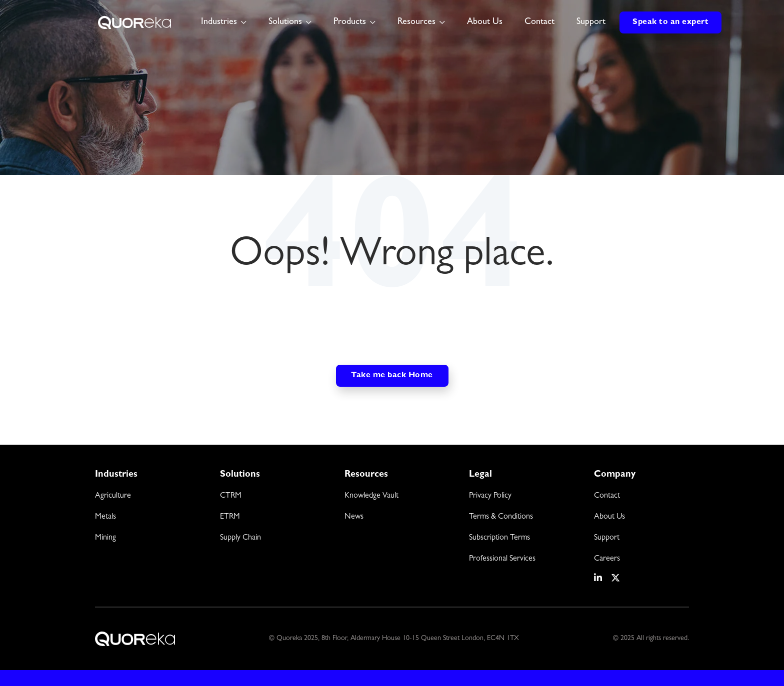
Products (350, 22)
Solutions (285, 22)
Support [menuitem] (607, 538)
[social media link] (598, 578)
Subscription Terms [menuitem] (499, 538)
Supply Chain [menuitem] (240, 538)
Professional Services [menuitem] (502, 559)
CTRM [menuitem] (231, 496)
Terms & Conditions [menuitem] (501, 517)
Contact (539, 22)
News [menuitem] (354, 517)
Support (591, 22)
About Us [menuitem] (609, 517)
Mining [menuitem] (105, 538)
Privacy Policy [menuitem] (490, 496)
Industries (219, 22)
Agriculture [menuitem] (113, 496)
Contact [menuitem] (607, 496)
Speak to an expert (670, 22)
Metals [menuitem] (105, 517)
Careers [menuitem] (607, 559)
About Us (485, 22)
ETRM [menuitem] (230, 517)
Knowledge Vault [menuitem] (371, 496)
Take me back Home (392, 376)
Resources (416, 22)
